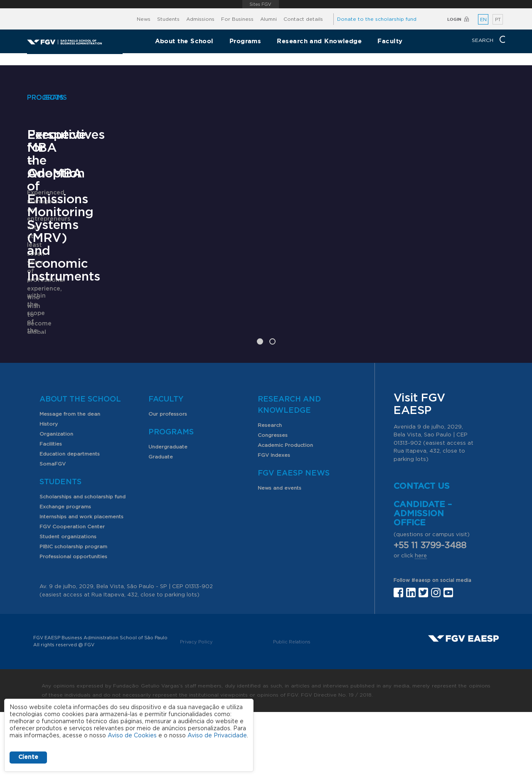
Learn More (44, 354)
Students (168, 19)
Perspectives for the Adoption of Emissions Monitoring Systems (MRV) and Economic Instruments (263, 312)
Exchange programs (65, 571)
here (421, 620)
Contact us (422, 550)
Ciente (28, 757)
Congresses (273, 499)
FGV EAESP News (294, 537)
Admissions (200, 19)
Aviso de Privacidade (217, 736)
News (144, 19)
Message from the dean (70, 478)
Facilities (51, 508)
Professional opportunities (73, 621)
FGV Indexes (274, 519)
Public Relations (292, 706)
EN (483, 20)
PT (498, 20)
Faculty (390, 41)
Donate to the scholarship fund (377, 19)
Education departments (70, 518)
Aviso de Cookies (132, 736)
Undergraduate (168, 511)
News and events (280, 552)
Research (270, 489)
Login (454, 19)
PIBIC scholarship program (73, 611)
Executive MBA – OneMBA (79, 287)
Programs (245, 41)
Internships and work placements (81, 581)
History (49, 488)
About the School (184, 41)
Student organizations (68, 601)
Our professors (168, 478)
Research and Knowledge (319, 41)
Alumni (268, 19)
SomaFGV (53, 528)
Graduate (161, 521)
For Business (237, 19)
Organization (56, 498)
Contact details (303, 19)
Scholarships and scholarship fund (83, 561)
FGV (260, 4)
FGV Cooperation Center (72, 591)
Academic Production (285, 509)
